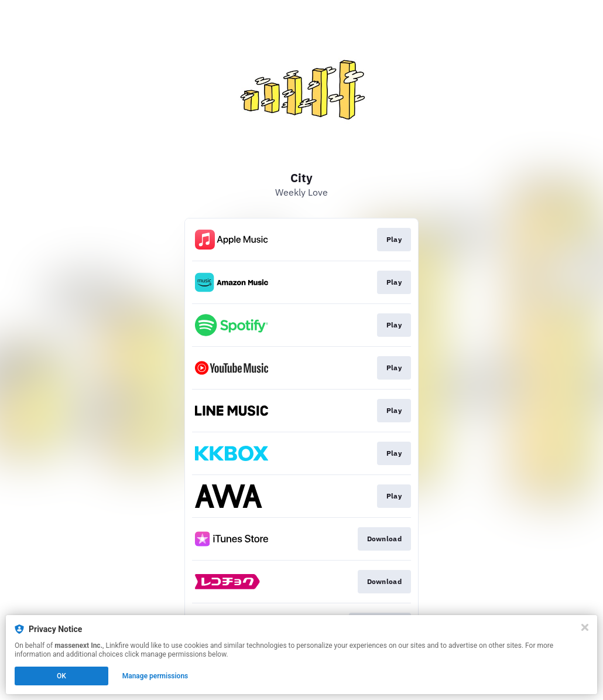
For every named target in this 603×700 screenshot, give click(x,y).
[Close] (585, 627)
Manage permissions (155, 676)
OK (61, 676)
